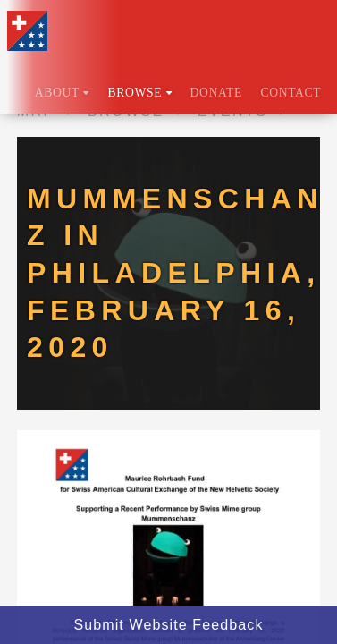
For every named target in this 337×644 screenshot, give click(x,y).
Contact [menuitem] (291, 93)
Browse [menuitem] (139, 93)
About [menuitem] (62, 93)
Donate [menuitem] (216, 93)
